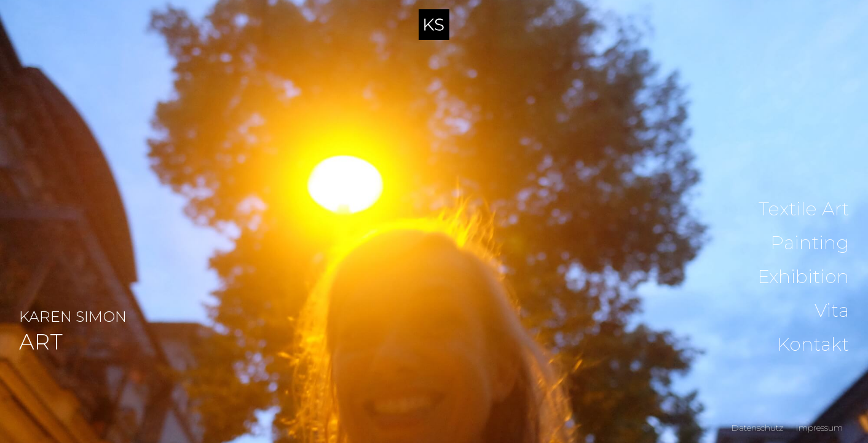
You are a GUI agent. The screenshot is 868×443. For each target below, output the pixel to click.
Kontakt (813, 345)
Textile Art (804, 209)
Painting (810, 243)
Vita (832, 311)
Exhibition (803, 277)
